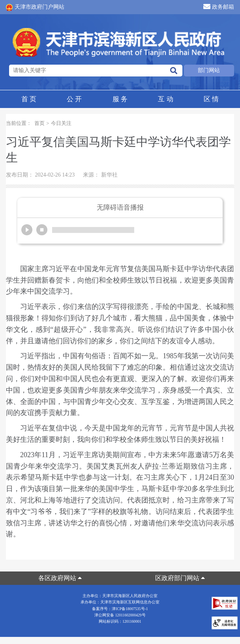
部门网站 (209, 70)
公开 (74, 99)
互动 (165, 99)
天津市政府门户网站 (35, 7)
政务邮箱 (219, 6)
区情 (211, 99)
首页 (29, 99)
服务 (120, 99)
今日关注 (61, 123)
